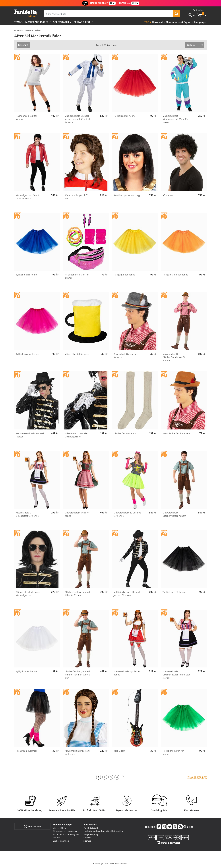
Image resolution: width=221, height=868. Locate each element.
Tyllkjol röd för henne (125, 116)
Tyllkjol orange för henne (175, 275)
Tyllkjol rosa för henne (27, 354)
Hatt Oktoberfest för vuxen (176, 433)
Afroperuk (168, 195)
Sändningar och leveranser (65, 831)
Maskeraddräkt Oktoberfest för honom (174, 514)
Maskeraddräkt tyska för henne (77, 514)
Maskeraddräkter (37, 22)
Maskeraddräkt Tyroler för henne (127, 673)
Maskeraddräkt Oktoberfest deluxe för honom (174, 357)
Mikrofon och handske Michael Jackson (76, 435)
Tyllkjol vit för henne (26, 671)
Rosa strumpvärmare (27, 751)
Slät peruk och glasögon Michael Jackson (28, 594)
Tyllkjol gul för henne (124, 275)
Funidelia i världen (92, 828)
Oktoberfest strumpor (125, 433)
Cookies (87, 838)
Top (147, 22)
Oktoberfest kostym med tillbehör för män (77, 594)
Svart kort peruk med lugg (127, 195)
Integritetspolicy (91, 834)
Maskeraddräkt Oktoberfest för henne (27, 514)
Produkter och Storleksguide (66, 834)
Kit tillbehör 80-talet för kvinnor (77, 276)
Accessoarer (61, 22)
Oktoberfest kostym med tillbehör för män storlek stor (77, 675)
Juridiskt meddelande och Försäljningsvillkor (104, 831)
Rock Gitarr (119, 751)
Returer (56, 838)
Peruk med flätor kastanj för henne (77, 752)
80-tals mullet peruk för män (77, 197)
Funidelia (18, 30)
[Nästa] (123, 777)
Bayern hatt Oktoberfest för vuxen (126, 356)
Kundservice (32, 826)
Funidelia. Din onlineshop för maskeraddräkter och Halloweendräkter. (25, 14)
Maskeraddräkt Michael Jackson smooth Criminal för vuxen (77, 119)
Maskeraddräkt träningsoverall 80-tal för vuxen (175, 119)
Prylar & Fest (82, 22)
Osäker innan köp (61, 841)
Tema (17, 22)
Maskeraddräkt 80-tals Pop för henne (127, 514)
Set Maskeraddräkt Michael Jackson (30, 435)
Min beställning (60, 828)
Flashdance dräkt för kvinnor (26, 117)
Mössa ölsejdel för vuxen (77, 354)
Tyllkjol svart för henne (174, 592)
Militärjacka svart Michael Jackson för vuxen (127, 594)
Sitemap (87, 841)
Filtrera (22, 45)
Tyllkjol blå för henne (27, 275)
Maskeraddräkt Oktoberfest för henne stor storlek (176, 675)
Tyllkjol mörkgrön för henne (173, 752)
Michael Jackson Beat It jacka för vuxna (28, 197)
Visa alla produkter (197, 777)
